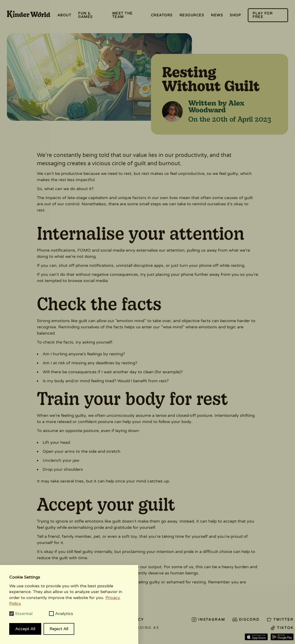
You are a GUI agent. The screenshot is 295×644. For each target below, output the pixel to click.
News (217, 15)
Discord (246, 620)
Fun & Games (85, 15)
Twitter (280, 620)
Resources (192, 15)
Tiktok (282, 628)
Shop (235, 15)
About (64, 15)
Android (282, 637)
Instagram (208, 620)
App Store (256, 637)
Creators (162, 15)
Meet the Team (122, 15)
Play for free (263, 15)
